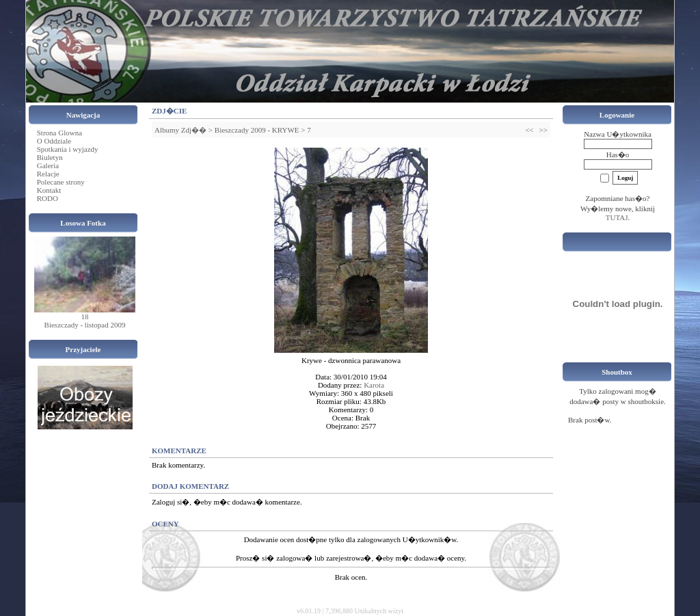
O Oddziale (54, 141)
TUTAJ (617, 217)
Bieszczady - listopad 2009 (85, 325)
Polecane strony (61, 182)
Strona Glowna (59, 133)
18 (85, 317)
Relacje (48, 174)
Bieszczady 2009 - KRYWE (257, 130)
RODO (48, 198)
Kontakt (49, 190)
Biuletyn (50, 157)
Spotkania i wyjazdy (68, 149)
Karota (374, 385)
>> (543, 130)
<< (529, 130)
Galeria (48, 165)
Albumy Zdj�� (180, 130)
